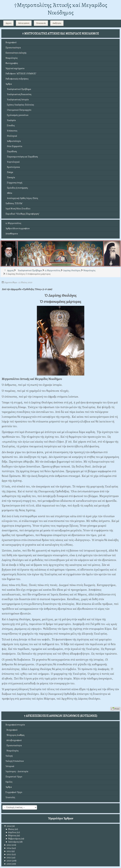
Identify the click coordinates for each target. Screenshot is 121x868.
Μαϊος (10, 829)
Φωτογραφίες (12, 63)
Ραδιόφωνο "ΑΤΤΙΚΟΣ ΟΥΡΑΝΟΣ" (21, 74)
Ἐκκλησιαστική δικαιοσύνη (18, 94)
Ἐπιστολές (10, 797)
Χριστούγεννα (13, 167)
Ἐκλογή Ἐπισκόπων (15, 761)
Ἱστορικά (10, 766)
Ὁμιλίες (9, 782)
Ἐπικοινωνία (41, 23)
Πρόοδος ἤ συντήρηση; (17, 188)
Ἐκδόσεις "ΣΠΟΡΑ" (14, 203)
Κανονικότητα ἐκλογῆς (16, 53)
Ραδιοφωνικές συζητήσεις (17, 79)
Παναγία (10, 177)
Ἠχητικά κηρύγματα (15, 68)
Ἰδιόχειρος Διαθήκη (15, 735)
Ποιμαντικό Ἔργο (14, 777)
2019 (7, 864)
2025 (7, 845)
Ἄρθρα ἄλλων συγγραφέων (18, 228)
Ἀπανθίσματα (12, 234)
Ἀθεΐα (9, 193)
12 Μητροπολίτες (13, 223)
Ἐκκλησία (11, 120)
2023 (7, 851)
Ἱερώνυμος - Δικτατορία (17, 771)
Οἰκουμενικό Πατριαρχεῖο (18, 110)
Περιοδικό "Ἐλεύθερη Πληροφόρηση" (22, 214)
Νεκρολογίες (12, 58)
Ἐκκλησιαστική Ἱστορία (17, 100)
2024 (8, 848)
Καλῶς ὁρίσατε (24, 23)
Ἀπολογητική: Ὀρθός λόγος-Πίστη (22, 198)
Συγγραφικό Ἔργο (14, 792)
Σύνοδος (10, 126)
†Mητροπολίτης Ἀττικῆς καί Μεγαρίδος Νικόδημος (61, 9)
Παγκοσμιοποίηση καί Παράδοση (22, 157)
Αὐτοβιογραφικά (14, 740)
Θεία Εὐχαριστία (14, 146)
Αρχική (9, 23)
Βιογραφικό (11, 42)
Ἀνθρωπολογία (13, 141)
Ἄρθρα (9, 84)
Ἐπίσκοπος (11, 131)
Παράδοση (11, 151)
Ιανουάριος (12, 842)
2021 (7, 858)
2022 (8, 854)
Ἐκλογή (9, 756)
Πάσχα (9, 172)
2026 (7, 826)
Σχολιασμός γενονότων (17, 115)
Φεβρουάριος (13, 839)
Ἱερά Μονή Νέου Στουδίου (18, 209)
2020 (8, 861)
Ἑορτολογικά (13, 162)
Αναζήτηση (57, 23)
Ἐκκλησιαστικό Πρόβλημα (18, 89)
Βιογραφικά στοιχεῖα (15, 725)
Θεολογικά (11, 136)
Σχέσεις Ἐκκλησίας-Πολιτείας (20, 105)
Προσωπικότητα (13, 48)
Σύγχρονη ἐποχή (14, 183)
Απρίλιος (11, 832)
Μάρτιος (11, 835)
